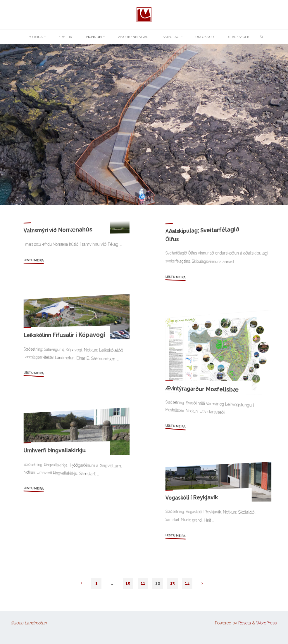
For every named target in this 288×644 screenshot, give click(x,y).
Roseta (244, 623)
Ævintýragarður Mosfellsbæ (202, 389)
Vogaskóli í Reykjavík (192, 497)
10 (128, 583)
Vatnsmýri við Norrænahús (58, 230)
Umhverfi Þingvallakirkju (55, 450)
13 (173, 583)
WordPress (266, 623)
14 (187, 583)
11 (143, 583)
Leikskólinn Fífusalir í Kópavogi (64, 335)
